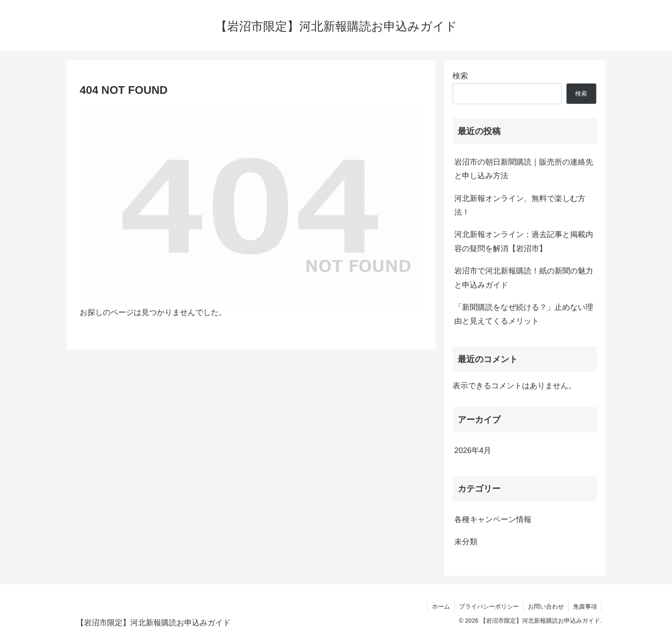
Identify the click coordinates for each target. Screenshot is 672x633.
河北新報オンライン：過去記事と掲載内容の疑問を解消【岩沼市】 (524, 241)
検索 (460, 76)
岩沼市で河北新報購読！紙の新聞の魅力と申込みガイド (524, 278)
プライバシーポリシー (489, 606)
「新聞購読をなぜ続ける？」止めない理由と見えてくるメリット (524, 314)
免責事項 (585, 606)
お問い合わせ (546, 606)
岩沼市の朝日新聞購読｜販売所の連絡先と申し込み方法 (524, 169)
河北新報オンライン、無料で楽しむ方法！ (520, 205)
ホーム (441, 606)
